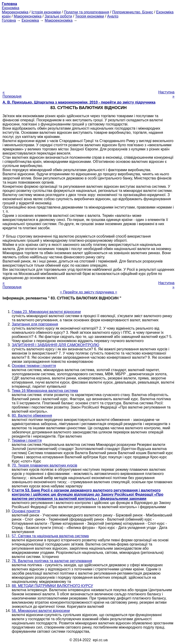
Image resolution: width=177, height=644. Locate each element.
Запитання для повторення (35, 324)
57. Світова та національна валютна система (50, 536)
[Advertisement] (88, 55)
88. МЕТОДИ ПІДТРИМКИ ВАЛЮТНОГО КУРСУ (52, 586)
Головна (9, 20)
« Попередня (12, 94)
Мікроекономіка (15, 12)
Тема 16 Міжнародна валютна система (45, 391)
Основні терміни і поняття (34, 366)
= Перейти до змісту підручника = (89, 292)
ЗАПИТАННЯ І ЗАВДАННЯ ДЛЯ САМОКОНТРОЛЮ (56, 345)
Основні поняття (26, 511)
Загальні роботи (58, 16)
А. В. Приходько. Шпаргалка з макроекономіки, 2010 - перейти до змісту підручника (79, 102)
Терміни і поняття (27, 440)
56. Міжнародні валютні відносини (41, 611)
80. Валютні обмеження (32, 416)
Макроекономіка (28, 16)
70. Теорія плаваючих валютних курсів (44, 465)
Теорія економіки (90, 16)
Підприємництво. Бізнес (133, 12)
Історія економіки (46, 12)
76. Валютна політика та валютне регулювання (52, 561)
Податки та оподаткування (86, 12)
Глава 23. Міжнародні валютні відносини (46, 312)
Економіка (10, 8)
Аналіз (113, 16)
